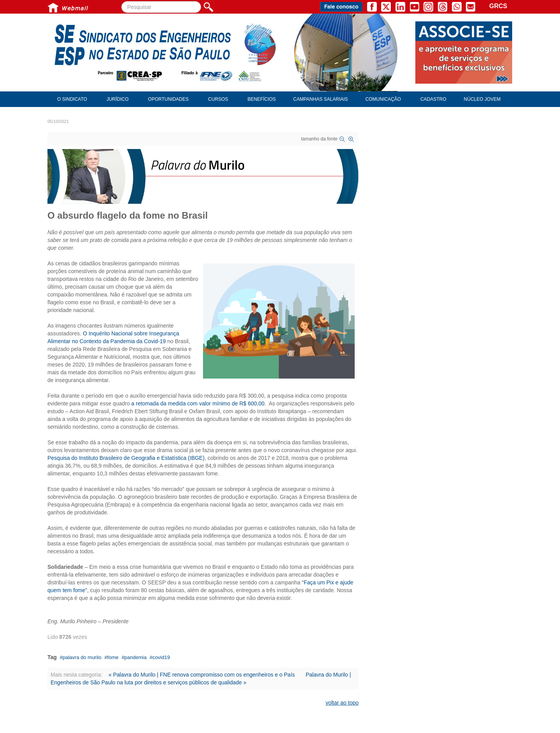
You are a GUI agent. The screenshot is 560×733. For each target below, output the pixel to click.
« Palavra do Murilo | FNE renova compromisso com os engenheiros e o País (202, 675)
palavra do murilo (82, 657)
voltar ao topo (342, 703)
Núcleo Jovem (482, 99)
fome (113, 657)
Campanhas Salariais (320, 99)
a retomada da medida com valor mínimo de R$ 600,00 (198, 403)
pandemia (136, 657)
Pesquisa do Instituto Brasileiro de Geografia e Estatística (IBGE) (126, 458)
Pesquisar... (122, 1)
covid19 (161, 657)
